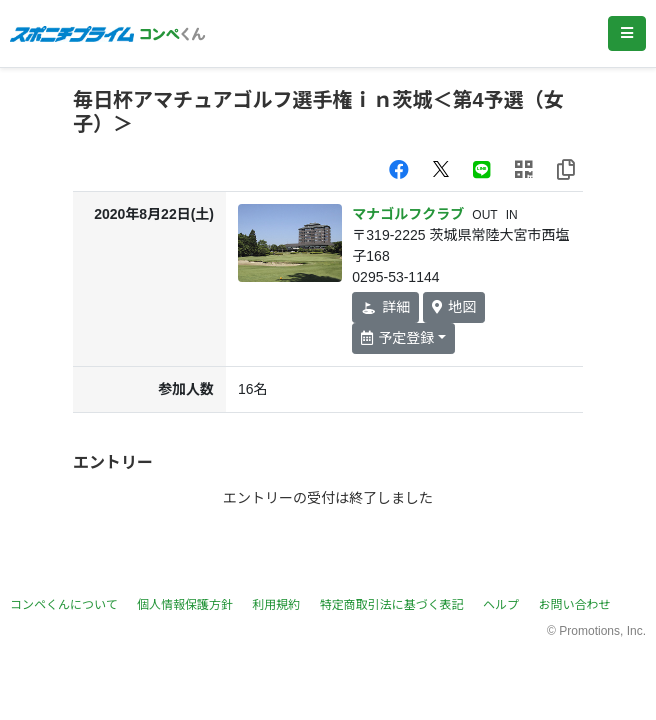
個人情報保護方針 (185, 605)
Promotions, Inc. (602, 631)
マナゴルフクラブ (408, 214)
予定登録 (397, 338)
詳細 (385, 307)
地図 (454, 307)
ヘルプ (501, 605)
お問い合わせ (574, 605)
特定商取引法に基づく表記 (392, 605)
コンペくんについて (64, 605)
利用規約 (276, 605)
